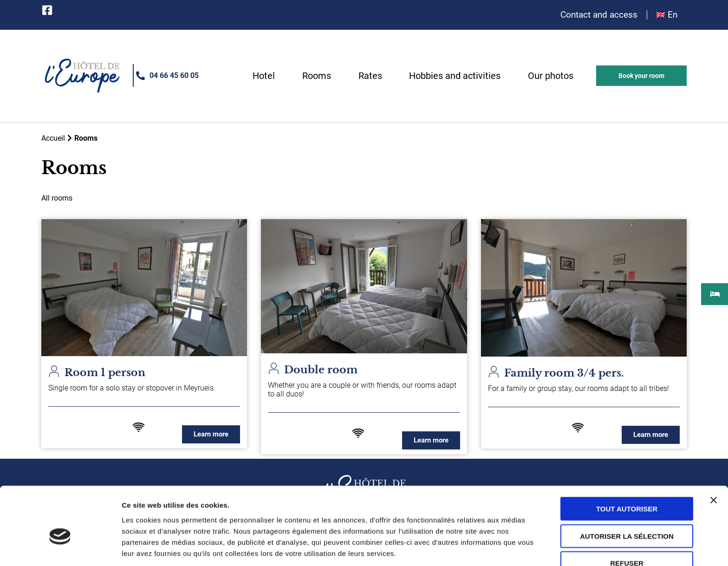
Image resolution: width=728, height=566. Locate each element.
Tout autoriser (627, 459)
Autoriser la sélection (627, 487)
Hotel (264, 76)
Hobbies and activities (455, 76)
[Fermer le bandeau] (714, 451)
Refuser (627, 514)
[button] (641, 76)
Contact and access (599, 15)
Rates (370, 76)
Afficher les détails (153, 548)
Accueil (53, 138)
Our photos (551, 76)
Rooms (317, 76)
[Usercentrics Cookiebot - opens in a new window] (60, 548)
